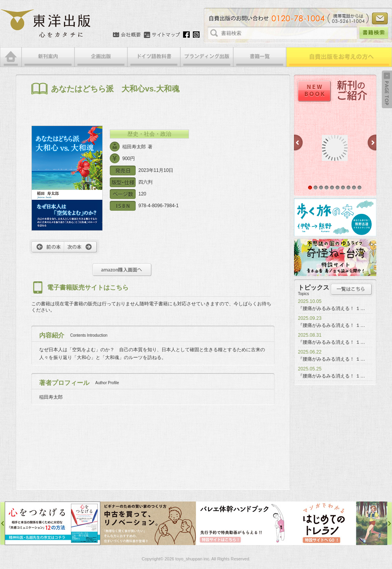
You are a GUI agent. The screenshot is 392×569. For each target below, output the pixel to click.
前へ (47, 247)
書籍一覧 (260, 57)
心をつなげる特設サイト (53, 523)
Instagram (196, 35)
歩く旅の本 (335, 217)
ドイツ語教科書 (154, 57)
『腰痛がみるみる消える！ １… (331, 308)
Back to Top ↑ (387, 89)
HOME (11, 57)
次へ (82, 247)
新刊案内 (48, 57)
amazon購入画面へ (122, 270)
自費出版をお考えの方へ (339, 57)
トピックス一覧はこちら (351, 289)
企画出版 (101, 57)
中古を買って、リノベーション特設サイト (148, 523)
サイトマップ (162, 35)
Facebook (186, 35)
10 (359, 188)
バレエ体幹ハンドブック (244, 523)
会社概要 (127, 35)
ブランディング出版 (207, 57)
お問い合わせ (380, 18)
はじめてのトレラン (339, 523)
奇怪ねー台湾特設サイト (335, 257)
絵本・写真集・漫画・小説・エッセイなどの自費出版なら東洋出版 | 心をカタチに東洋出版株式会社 (46, 24)
